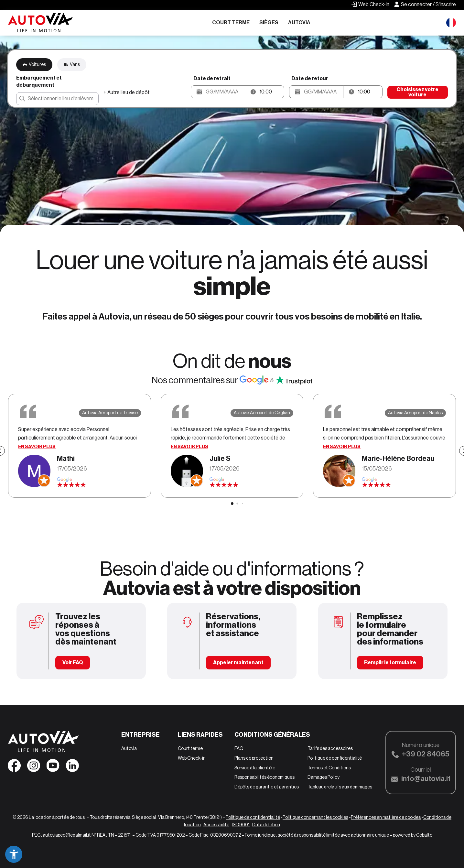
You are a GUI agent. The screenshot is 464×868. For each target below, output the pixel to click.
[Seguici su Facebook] (14, 767)
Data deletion (266, 825)
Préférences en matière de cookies (386, 817)
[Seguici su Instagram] (34, 767)
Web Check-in (192, 758)
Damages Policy (324, 777)
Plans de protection (254, 758)
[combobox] (57, 99)
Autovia (299, 22)
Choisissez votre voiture (417, 92)
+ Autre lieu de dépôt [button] (127, 92)
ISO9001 (241, 825)
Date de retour (310, 78)
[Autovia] (40, 23)
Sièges (269, 22)
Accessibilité (216, 825)
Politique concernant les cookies (315, 817)
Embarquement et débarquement (39, 81)
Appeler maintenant (238, 662)
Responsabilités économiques (264, 777)
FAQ (239, 748)
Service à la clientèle (255, 768)
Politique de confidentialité (335, 758)
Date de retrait (212, 78)
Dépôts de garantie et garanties (267, 787)
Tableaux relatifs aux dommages (340, 787)
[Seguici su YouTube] (53, 767)
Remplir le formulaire (390, 662)
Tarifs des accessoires (330, 748)
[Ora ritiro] (272, 92)
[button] (218, 92)
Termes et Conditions (329, 768)
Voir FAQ (73, 662)
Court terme (231, 22)
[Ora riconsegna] (370, 92)
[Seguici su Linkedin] (72, 767)
